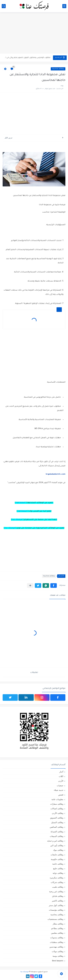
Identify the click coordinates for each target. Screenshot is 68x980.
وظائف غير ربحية (56, 891)
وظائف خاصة (58, 864)
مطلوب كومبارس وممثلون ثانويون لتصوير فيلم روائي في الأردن (27, 58)
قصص (61, 795)
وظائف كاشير (58, 901)
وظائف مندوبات (57, 938)
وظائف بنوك (58, 850)
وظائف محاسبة (58, 69)
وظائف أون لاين (57, 845)
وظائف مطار (58, 924)
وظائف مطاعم (57, 928)
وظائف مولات (58, 951)
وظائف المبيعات (57, 836)
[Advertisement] (34, 33)
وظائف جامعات (57, 855)
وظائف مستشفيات (55, 919)
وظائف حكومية (57, 859)
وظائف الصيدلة (57, 832)
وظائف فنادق (58, 896)
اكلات (61, 776)
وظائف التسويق (57, 818)
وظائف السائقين (56, 827)
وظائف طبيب (58, 887)
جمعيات (60, 785)
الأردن (61, 781)
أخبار (61, 772)
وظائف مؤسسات (56, 910)
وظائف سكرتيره (57, 878)
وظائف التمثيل (57, 822)
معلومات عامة (57, 799)
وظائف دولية (58, 873)
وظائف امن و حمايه (55, 841)
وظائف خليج (58, 868)
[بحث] (4, 6)
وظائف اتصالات (57, 809)
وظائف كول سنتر (56, 905)
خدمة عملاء (59, 790)
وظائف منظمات (57, 942)
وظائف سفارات (57, 804)
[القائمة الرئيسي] (64, 6)
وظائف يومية (58, 956)
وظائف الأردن (58, 813)
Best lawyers (58, 961)
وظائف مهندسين (56, 947)
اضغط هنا (21, 503)
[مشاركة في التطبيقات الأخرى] (30, 586)
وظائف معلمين (57, 933)
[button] (54, 586)
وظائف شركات (57, 882)
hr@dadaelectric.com (56, 474)
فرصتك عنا (17, 520)
